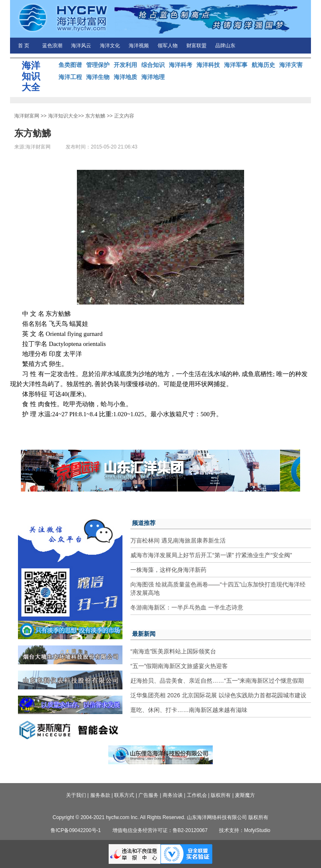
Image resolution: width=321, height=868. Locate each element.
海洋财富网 (27, 116)
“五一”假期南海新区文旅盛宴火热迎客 (179, 666)
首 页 (24, 46)
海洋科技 (208, 65)
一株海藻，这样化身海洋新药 (168, 570)
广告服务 (148, 795)
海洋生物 (98, 77)
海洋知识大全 (63, 116)
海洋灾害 (291, 65)
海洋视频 (139, 46)
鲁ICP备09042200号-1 (76, 830)
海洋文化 (110, 46)
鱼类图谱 (70, 65)
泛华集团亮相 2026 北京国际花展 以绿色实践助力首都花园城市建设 (218, 695)
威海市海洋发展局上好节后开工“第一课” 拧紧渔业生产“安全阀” (211, 555)
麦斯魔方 (245, 795)
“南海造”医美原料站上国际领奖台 (173, 651)
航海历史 (263, 65)
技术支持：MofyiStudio (245, 830)
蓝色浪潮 (52, 46)
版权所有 (221, 795)
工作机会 (197, 795)
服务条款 (100, 795)
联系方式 (124, 795)
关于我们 (76, 795)
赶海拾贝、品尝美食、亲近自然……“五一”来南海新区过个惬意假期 (217, 681)
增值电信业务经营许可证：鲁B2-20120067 (160, 830)
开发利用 (125, 65)
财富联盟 (196, 46)
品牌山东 (225, 46)
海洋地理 (153, 77)
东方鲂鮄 (95, 116)
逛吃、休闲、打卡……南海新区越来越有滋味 (189, 710)
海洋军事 (236, 65)
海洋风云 (81, 46)
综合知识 (153, 65)
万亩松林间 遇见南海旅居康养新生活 (178, 540)
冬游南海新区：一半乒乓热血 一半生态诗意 (187, 607)
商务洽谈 (173, 795)
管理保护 (98, 65)
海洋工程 (70, 77)
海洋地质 (125, 77)
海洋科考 (181, 65)
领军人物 (168, 46)
